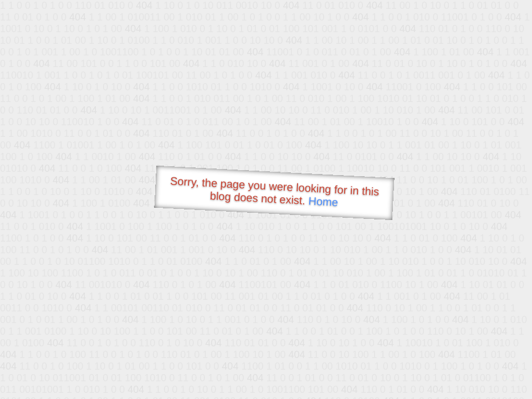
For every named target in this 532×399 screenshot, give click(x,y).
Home (323, 201)
